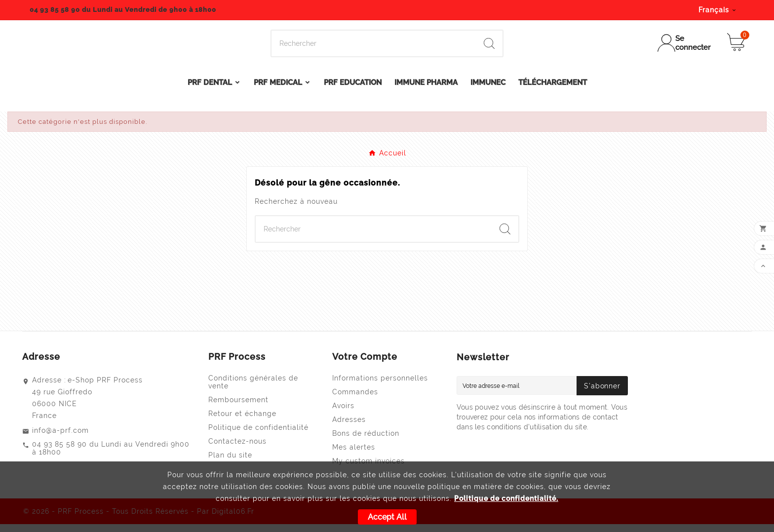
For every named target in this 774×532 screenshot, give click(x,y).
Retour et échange (242, 421)
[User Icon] (685, 47)
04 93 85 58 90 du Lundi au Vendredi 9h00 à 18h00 (111, 456)
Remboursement (238, 408)
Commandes (355, 400)
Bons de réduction (366, 441)
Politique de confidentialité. (506, 498)
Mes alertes (354, 455)
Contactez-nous (237, 449)
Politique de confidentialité (258, 435)
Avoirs (343, 414)
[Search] (374, 48)
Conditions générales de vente (253, 390)
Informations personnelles (380, 386)
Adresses (349, 427)
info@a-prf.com (60, 438)
